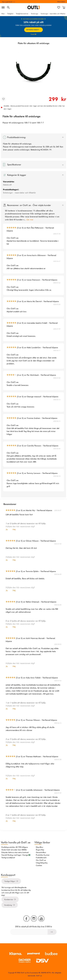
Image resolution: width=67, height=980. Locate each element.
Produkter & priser (43, 855)
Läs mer (30, 220)
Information (61, 2)
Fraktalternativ (41, 858)
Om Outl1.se (41, 860)
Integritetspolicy (42, 863)
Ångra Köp (40, 850)
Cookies (39, 865)
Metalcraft (7, 185)
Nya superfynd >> (9, 2)
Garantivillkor (41, 852)
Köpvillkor (40, 847)
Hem (3, 14)
